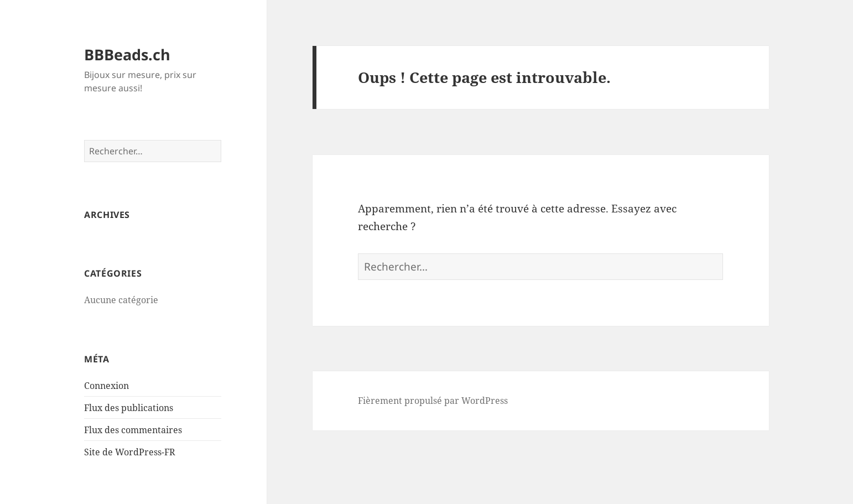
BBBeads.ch (127, 54)
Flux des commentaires (133, 430)
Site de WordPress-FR (130, 452)
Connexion (106, 386)
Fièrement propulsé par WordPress (433, 401)
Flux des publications (129, 408)
